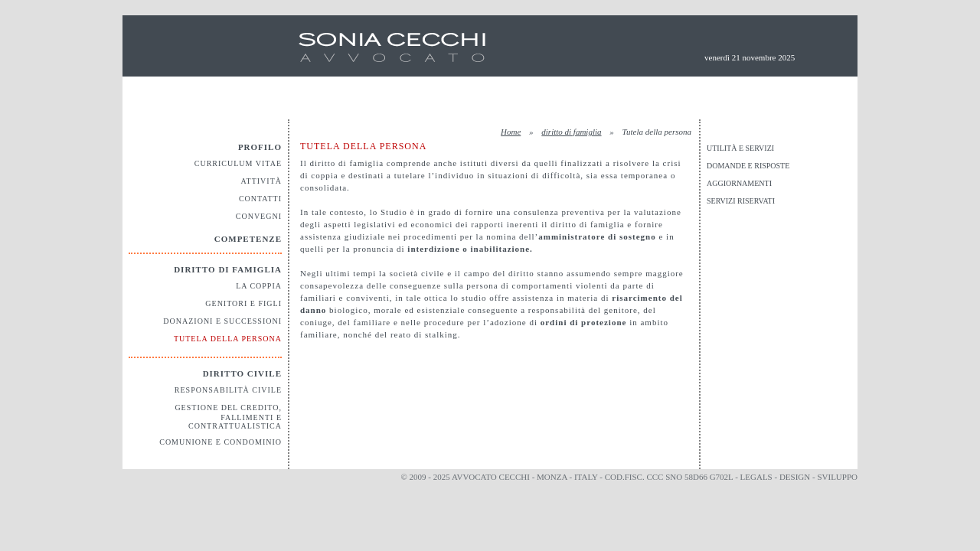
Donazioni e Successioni (222, 321)
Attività (261, 181)
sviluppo (837, 477)
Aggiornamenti (739, 183)
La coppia (259, 286)
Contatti (260, 199)
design (795, 477)
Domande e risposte (748, 166)
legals (756, 477)
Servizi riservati (741, 201)
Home (511, 132)
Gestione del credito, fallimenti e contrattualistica (228, 417)
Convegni (259, 216)
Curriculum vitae (238, 163)
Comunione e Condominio (220, 442)
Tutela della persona (228, 339)
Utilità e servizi (740, 148)
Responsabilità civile (228, 390)
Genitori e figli (243, 303)
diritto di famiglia (571, 132)
